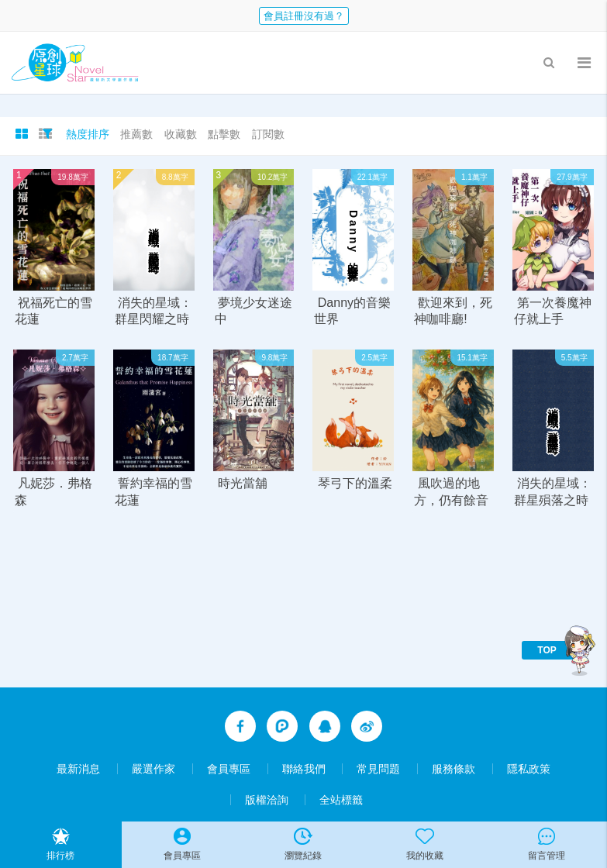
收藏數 (181, 134)
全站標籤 (341, 800)
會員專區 (229, 769)
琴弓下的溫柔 (355, 484)
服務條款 (454, 769)
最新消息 (78, 769)
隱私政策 (529, 769)
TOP (547, 650)
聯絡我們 (304, 769)
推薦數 (136, 134)
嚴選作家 (153, 769)
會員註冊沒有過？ (304, 16)
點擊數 (224, 134)
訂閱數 (268, 134)
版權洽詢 (267, 800)
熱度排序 (88, 134)
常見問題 (378, 769)
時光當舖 (243, 484)
